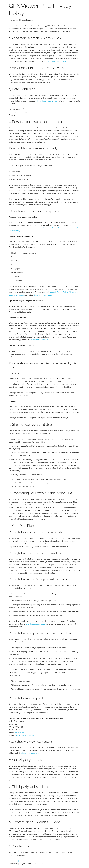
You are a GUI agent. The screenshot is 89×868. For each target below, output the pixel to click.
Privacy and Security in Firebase (56, 228)
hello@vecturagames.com (56, 61)
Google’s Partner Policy (59, 292)
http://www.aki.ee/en (25, 735)
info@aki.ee (19, 732)
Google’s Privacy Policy (43, 295)
